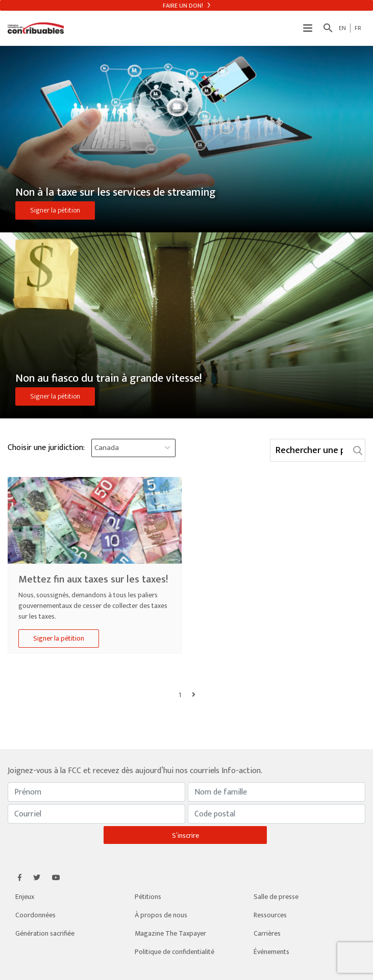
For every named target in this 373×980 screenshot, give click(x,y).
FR (358, 28)
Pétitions (148, 897)
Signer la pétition (55, 210)
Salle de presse (276, 897)
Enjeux (25, 897)
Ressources (270, 915)
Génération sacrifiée (45, 933)
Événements (271, 952)
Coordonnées (35, 915)
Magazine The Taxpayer (170, 933)
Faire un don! (186, 6)
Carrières (267, 933)
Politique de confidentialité (175, 952)
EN (342, 28)
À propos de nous (161, 915)
